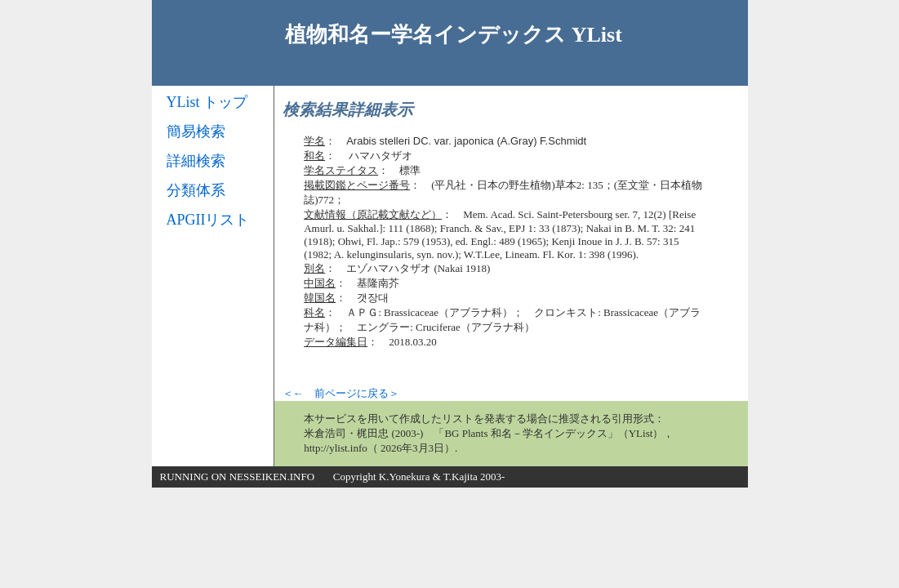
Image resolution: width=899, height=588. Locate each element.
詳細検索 (196, 161)
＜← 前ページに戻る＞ (341, 393)
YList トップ (207, 102)
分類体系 (196, 190)
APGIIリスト (208, 220)
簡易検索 (196, 131)
